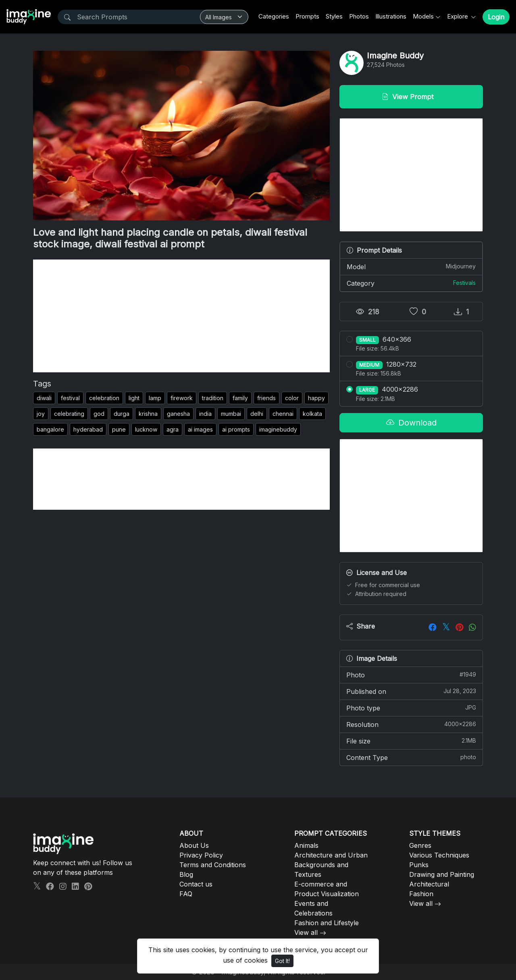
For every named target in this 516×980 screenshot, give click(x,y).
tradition (213, 398)
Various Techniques (439, 855)
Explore (458, 16)
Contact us (196, 884)
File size (411, 741)
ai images (200, 429)
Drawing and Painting (442, 874)
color (292, 398)
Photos (359, 16)
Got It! (282, 961)
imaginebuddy (278, 429)
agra (173, 429)
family (240, 398)
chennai (283, 414)
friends (266, 398)
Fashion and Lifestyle (327, 923)
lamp (155, 398)
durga (122, 414)
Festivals (464, 283)
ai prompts (236, 429)
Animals (306, 845)
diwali (44, 398)
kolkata (312, 414)
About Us (194, 845)
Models (423, 16)
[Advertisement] (181, 316)
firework (182, 398)
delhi (257, 414)
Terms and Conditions (213, 865)
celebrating (69, 414)
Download (411, 423)
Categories (274, 16)
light (134, 398)
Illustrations (391, 16)
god (99, 414)
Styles (334, 16)
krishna (148, 414)
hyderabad (88, 429)
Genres (420, 845)
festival (70, 398)
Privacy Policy (201, 855)
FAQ (186, 894)
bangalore (50, 429)
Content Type (411, 757)
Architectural (429, 884)
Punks (419, 865)
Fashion (421, 894)
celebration (104, 398)
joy (41, 414)
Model (411, 266)
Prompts (307, 16)
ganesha (178, 414)
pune (119, 429)
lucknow (146, 429)
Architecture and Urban (331, 855)
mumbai (231, 414)
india (205, 414)
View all (306, 932)
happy (316, 398)
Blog (186, 874)
